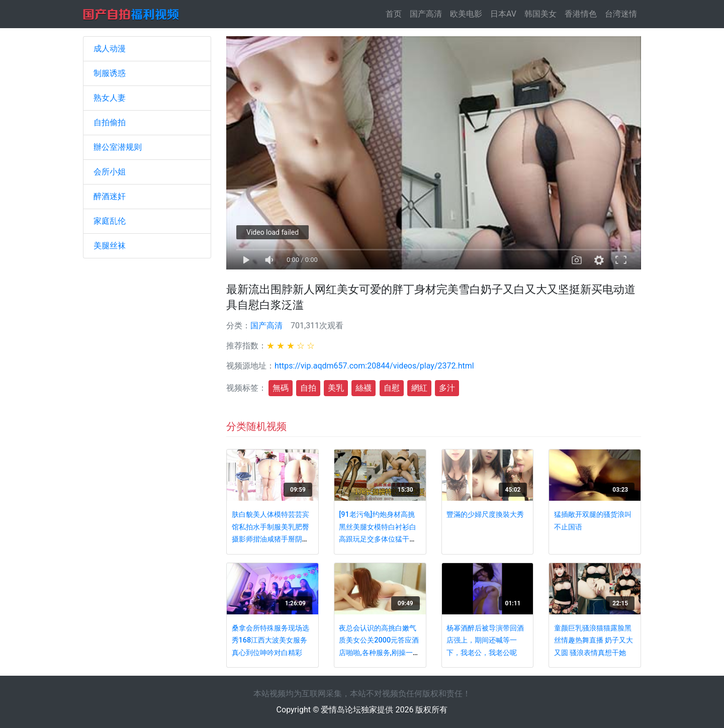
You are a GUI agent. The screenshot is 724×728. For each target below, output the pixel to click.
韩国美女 (540, 14)
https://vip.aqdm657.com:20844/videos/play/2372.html (374, 366)
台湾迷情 (621, 14)
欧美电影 (466, 14)
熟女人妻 (110, 98)
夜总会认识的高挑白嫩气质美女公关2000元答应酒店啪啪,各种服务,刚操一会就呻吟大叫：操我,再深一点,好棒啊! (379, 653)
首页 (396, 13)
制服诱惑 (110, 73)
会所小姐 (110, 172)
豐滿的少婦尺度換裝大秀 (485, 515)
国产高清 (426, 14)
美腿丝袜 (110, 246)
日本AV (503, 14)
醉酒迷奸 (110, 196)
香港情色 (581, 14)
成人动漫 (110, 49)
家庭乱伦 (110, 221)
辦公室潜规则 (118, 147)
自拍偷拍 (110, 122)
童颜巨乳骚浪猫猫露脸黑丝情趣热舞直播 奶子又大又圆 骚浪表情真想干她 (594, 641)
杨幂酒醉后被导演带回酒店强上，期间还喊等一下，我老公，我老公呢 (485, 641)
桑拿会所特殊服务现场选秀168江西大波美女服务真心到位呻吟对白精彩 (270, 641)
